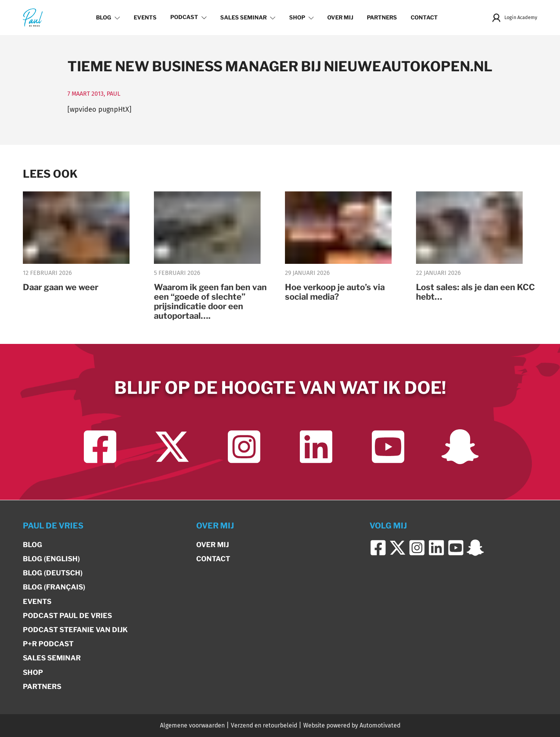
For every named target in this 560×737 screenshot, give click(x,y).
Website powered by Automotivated (352, 725)
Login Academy (513, 18)
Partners (381, 18)
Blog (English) (51, 559)
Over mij (339, 18)
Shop (300, 18)
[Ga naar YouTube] (388, 447)
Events (144, 18)
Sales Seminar (247, 18)
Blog (107, 18)
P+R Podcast (48, 644)
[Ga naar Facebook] (100, 447)
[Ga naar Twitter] (172, 447)
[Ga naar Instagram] (244, 447)
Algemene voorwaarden (192, 725)
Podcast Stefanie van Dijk (75, 630)
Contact (423, 18)
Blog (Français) (54, 587)
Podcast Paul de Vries (67, 616)
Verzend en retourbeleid (264, 725)
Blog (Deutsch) (53, 573)
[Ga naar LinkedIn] (316, 447)
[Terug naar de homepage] (33, 17)
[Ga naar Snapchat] (460, 447)
